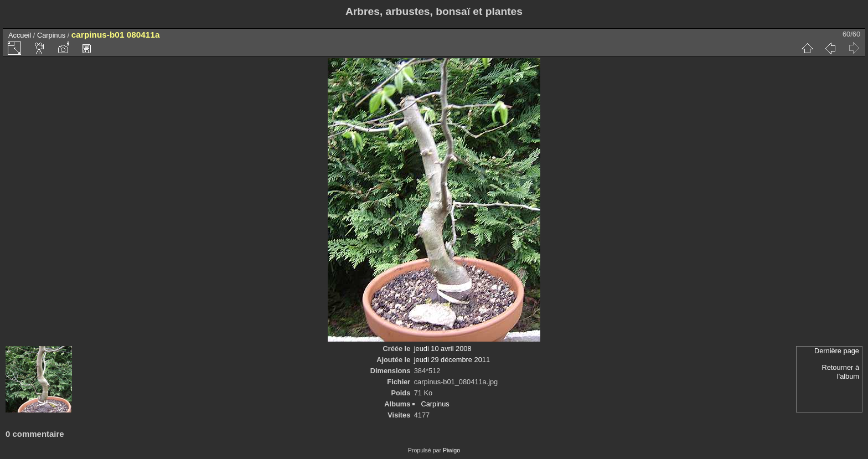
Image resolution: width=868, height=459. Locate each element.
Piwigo (451, 450)
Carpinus (51, 35)
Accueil (20, 35)
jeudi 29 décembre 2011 (452, 360)
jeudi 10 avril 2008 (443, 349)
